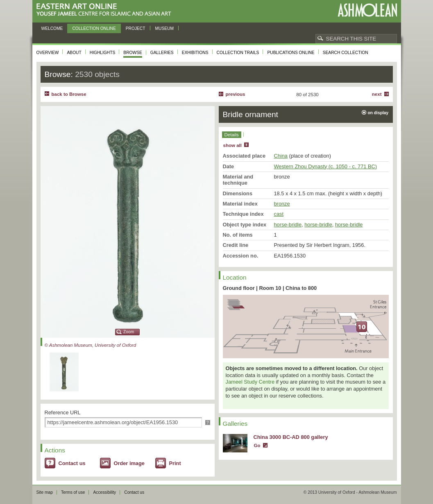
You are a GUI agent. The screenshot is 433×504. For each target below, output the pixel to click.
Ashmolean (367, 10)
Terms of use (73, 492)
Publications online (291, 53)
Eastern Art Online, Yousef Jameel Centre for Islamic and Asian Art (106, 10)
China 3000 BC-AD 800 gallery (291, 437)
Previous (236, 94)
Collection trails (238, 53)
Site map (45, 492)
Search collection (346, 53)
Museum (165, 28)
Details (232, 135)
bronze (282, 204)
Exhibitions (195, 53)
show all (232, 145)
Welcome (52, 28)
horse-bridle (288, 225)
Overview (48, 53)
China (281, 156)
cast (279, 214)
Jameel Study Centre (250, 382)
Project (136, 28)
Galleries (162, 53)
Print (175, 463)
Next (377, 94)
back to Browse (69, 94)
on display (378, 113)
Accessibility (104, 492)
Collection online (94, 28)
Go (257, 445)
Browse (133, 53)
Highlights (103, 53)
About (74, 53)
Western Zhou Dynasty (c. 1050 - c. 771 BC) (326, 166)
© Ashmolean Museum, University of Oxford (91, 345)
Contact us (72, 463)
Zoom (129, 332)
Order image (129, 463)
